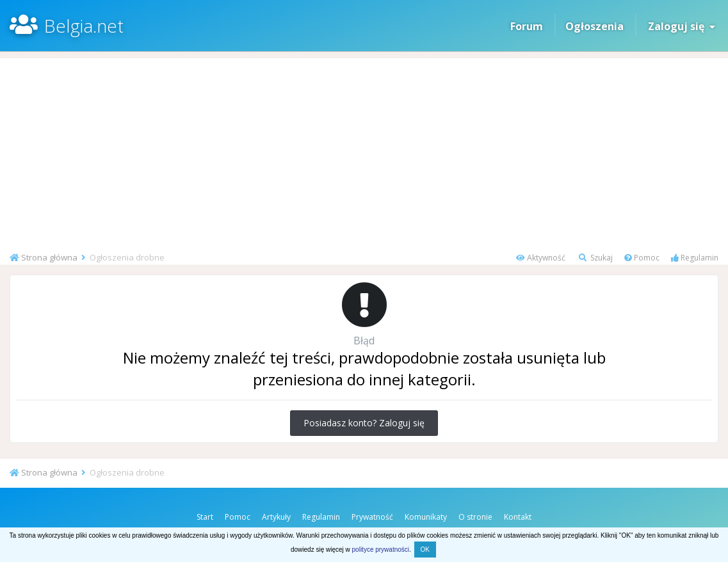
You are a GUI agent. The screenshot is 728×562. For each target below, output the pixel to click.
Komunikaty (426, 517)
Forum (527, 26)
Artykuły (276, 517)
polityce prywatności (381, 550)
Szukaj (596, 258)
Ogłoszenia (595, 26)
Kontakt (518, 517)
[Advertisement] (364, 148)
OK (425, 550)
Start (205, 517)
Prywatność (372, 517)
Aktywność (541, 258)
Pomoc (642, 258)
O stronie (475, 517)
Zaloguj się (682, 26)
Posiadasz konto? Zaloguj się (364, 423)
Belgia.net (84, 26)
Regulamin (695, 258)
